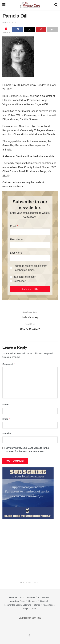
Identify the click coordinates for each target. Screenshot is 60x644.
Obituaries (30, 598)
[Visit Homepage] (30, 5)
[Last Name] (30, 258)
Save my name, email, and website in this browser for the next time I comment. (28, 450)
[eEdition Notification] (11, 277)
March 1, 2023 (9, 23)
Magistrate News (17, 601)
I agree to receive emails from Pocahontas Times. (30, 268)
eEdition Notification (25, 277)
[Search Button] (56, 5)
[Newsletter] (11, 281)
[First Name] (30, 245)
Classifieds (48, 605)
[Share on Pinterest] (41, 29)
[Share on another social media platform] (52, 29)
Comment (9, 364)
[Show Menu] (4, 5)
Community (44, 598)
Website (7, 434)
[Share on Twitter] (30, 29)
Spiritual (44, 601)
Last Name (16, 253)
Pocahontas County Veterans (17, 605)
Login (26, 609)
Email (13, 226)
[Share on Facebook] (18, 29)
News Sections (16, 598)
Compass (33, 601)
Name (7, 405)
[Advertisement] (30, 549)
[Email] (30, 232)
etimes (37, 605)
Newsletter (20, 281)
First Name (16, 240)
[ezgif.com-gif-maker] (28, 493)
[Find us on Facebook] (29, 636)
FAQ (34, 609)
